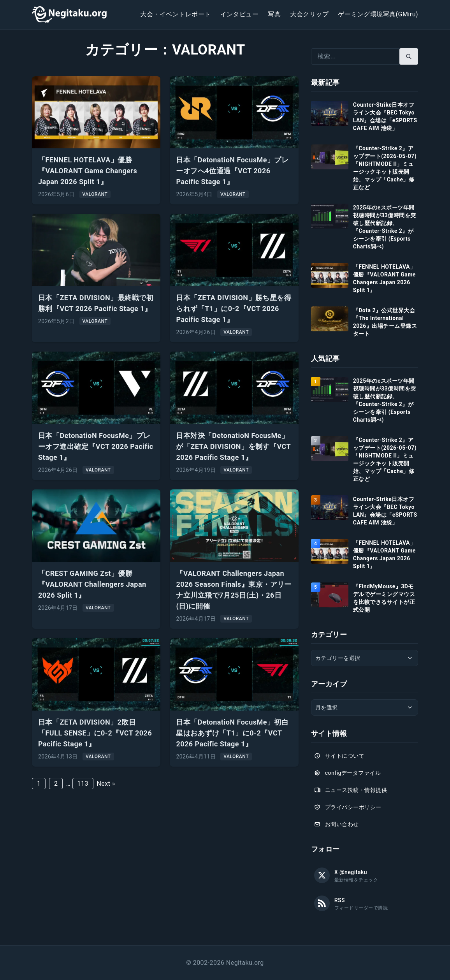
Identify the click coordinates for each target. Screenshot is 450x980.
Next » (106, 784)
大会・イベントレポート (175, 14)
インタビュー (240, 14)
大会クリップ (309, 14)
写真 (274, 14)
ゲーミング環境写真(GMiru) (378, 14)
